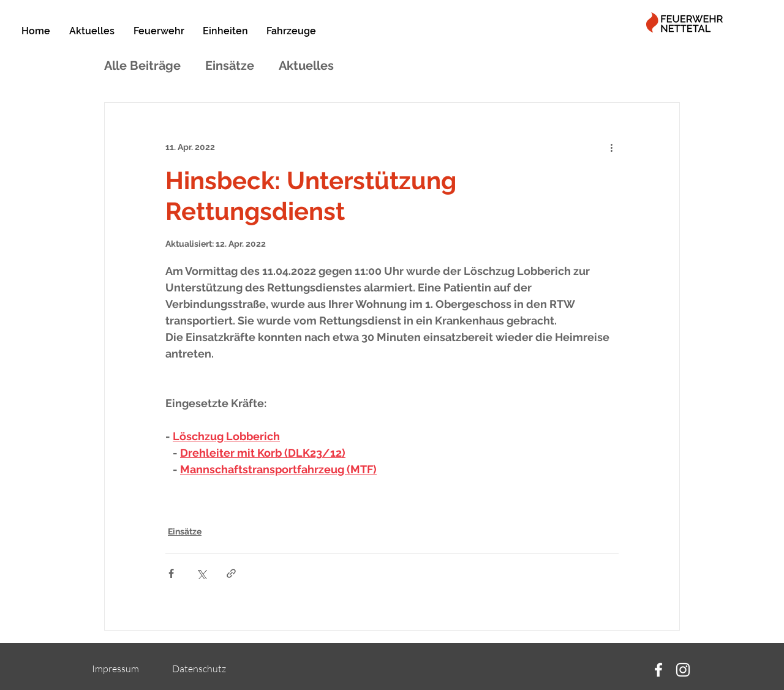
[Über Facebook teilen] (171, 573)
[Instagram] (683, 670)
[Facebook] (658, 670)
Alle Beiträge (142, 66)
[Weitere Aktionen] (611, 147)
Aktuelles (306, 66)
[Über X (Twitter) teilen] (201, 573)
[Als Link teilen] (231, 573)
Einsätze (230, 66)
